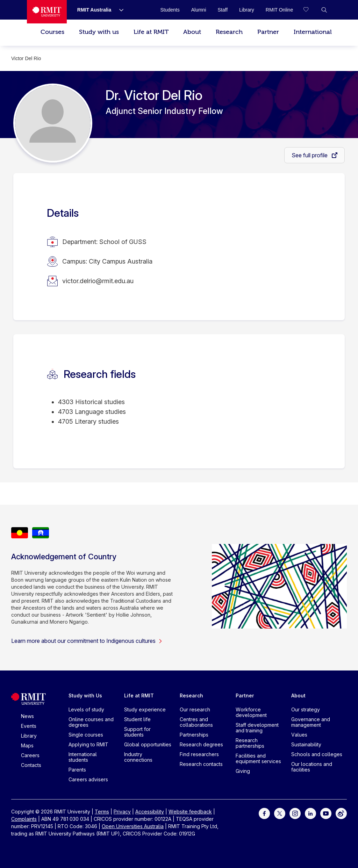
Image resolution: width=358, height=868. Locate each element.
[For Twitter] (280, 813)
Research (229, 32)
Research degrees (201, 744)
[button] (324, 10)
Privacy (122, 812)
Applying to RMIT (88, 744)
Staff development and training (257, 728)
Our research (195, 709)
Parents (77, 770)
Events (29, 726)
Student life (137, 719)
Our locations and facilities (312, 767)
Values (299, 735)
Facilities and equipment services (258, 758)
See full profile (310, 155)
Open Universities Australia (133, 826)
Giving (243, 771)
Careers (30, 755)
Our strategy (306, 709)
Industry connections (138, 757)
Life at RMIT (151, 32)
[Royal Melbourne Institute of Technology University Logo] (47, 12)
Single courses (86, 735)
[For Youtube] (326, 813)
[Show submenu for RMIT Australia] (119, 10)
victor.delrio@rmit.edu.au (98, 281)
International (313, 32)
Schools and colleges (317, 754)
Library (29, 736)
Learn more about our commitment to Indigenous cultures (87, 641)
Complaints (24, 819)
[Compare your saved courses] (310, 10)
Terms (102, 812)
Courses (52, 32)
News (27, 716)
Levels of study (86, 709)
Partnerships (194, 735)
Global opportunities (148, 744)
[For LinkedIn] (310, 813)
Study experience (145, 709)
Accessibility (150, 812)
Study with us (99, 32)
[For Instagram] (295, 813)
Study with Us (85, 695)
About (192, 32)
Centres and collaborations (196, 722)
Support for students (137, 732)
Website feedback (190, 812)
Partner (268, 32)
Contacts (31, 765)
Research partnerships (250, 743)
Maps (27, 745)
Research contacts (201, 764)
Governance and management (311, 722)
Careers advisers (88, 779)
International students (83, 757)
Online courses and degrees (91, 722)
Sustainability (306, 744)
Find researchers (199, 754)
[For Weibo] (341, 813)
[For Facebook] (264, 813)
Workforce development (251, 712)
